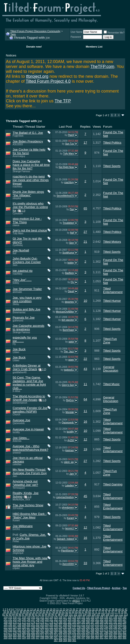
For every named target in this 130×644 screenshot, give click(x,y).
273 (115, 630)
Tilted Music (111, 384)
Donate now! (34, 47)
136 (106, 617)
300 (115, 633)
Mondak (70, 412)
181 (65, 622)
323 (97, 635)
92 (40, 615)
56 (47, 612)
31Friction (18, 508)
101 (71, 615)
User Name (77, 32)
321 (88, 635)
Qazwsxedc (19, 423)
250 (10, 630)
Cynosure (18, 214)
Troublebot (68, 223)
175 (38, 622)
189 (101, 622)
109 (107, 615)
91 (36, 615)
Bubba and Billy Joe (27, 309)
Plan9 (71, 135)
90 (33, 615)
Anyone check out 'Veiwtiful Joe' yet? (25, 483)
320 (83, 635)
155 (70, 620)
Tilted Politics (112, 143)
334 (24, 638)
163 (106, 620)
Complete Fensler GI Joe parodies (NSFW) (30, 410)
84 (13, 615)
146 (29, 620)
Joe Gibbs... (21, 438)
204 (47, 625)
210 (74, 625)
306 (19, 635)
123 (47, 617)
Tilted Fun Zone (110, 341)
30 (87, 609)
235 (65, 627)
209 (70, 625)
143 (15, 620)
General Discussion (111, 369)
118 (24, 617)
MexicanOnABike (65, 312)
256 (38, 630)
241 (92, 627)
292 (79, 633)
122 (42, 617)
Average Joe (21, 420)
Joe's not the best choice (30, 230)
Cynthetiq (18, 245)
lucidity (16, 432)
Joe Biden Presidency (28, 141)
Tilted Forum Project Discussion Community (35, 31)
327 (115, 635)
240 (88, 627)
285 (47, 633)
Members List (94, 47)
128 (70, 617)
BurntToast (68, 330)
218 (111, 625)
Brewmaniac (19, 312)
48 (21, 612)
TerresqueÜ (19, 488)
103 (80, 615)
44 (8, 612)
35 (103, 609)
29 (84, 609)
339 (47, 638)
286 (51, 633)
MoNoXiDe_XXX (21, 500)
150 (47, 620)
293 (83, 633)
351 (101, 638)
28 (80, 609)
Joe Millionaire (23, 526)
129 (74, 617)
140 (124, 617)
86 (20, 615)
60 (60, 612)
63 (70, 612)
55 (44, 612)
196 (10, 625)
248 (124, 627)
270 (101, 630)
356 (124, 638)
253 (24, 630)
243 (101, 627)
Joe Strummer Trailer (27, 289)
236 (70, 627)
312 (47, 635)
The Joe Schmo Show (28, 505)
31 (90, 609)
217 (106, 625)
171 (19, 622)
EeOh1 (16, 529)
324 (101, 635)
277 (10, 633)
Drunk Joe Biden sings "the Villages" (28, 194)
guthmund (18, 321)
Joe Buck (19, 349)
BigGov (70, 400)
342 (60, 638)
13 (31, 609)
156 (74, 620)
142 (10, 620)
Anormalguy (19, 156)
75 (109, 612)
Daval (71, 291)
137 (111, 617)
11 (85, 384)
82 (7, 615)
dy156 (71, 440)
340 (51, 638)
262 (65, 630)
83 (10, 615)
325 (106, 635)
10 (85, 301)
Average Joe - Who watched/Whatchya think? (31, 448)
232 (51, 627)
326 (111, 635)
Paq (72, 209)
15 (38, 609)
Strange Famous (21, 171)
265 (79, 630)
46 (14, 612)
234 (60, 627)
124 (51, 617)
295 (92, 633)
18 (48, 609)
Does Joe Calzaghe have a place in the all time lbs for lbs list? (31, 165)
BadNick (69, 273)
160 (92, 620)
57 (50, 612)
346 (79, 638)
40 (120, 609)
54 (40, 612)
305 (15, 635)
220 (120, 625)
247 (120, 627)
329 (124, 635)
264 (74, 630)
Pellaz (16, 541)
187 (92, 622)
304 (10, 635)
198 (19, 625)
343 (65, 638)
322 (92, 635)
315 (60, 635)
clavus (16, 225)
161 (97, 620)
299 (111, 633)
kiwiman (70, 450)
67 (83, 612)
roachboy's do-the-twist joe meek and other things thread (31, 180)
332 (15, 638)
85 (17, 615)
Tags (13, 34)
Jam (15, 476)
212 (83, 625)
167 (124, 620)
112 (121, 615)
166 (120, 620)
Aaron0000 (68, 564)
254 (29, 630)
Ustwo (16, 352)
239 (83, 627)
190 (106, 622)
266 (83, 630)
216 (101, 625)
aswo (71, 360)
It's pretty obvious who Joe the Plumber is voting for (30, 207)
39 (116, 609)
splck (71, 342)
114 (6, 617)
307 (24, 635)
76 (112, 612)
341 (56, 638)
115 (10, 617)
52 (34, 612)
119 (29, 617)
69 (90, 612)
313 (51, 635)
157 (79, 620)
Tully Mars (69, 154)
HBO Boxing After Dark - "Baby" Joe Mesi (30, 516)
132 (88, 617)
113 (126, 615)
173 (29, 622)
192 (115, 622)
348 (88, 638)
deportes (69, 302)
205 (51, 625)
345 (74, 638)
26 (74, 609)
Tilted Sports (112, 166)
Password (76, 37)
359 (65, 640)
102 (75, 615)
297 (101, 633)
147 (33, 620)
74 (106, 612)
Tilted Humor (112, 301)
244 (106, 627)
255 (33, 630)
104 (85, 615)
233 (56, 627)
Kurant (16, 520)
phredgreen (68, 508)
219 (115, 625)
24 (67, 609)
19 (85, 449)
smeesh (17, 453)
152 (56, 620)
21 (85, 242)
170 (15, 622)
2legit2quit (18, 553)
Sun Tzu (70, 144)
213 (88, 625)
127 (65, 617)
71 (96, 612)
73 (102, 612)
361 (74, 640)
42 (126, 609)
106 (94, 615)
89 (30, 615)
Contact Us (79, 588)
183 (74, 622)
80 (125, 612)
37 (110, 609)
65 (85, 208)
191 (111, 622)
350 (97, 638)
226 (24, 627)
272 (111, 630)
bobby (71, 263)
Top (125, 588)
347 (83, 638)
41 (123, 609)
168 (6, 622)
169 (10, 622)
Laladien (69, 486)
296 (97, 633)
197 (15, 625)
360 (70, 640)
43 (85, 369)
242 (97, 627)
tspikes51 (69, 370)
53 (37, 612)
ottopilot (17, 198)
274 (120, 630)
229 (38, 627)
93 (43, 615)
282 (33, 633)
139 (120, 617)
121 (38, 617)
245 (111, 627)
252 (19, 630)
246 (115, 627)
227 (29, 627)
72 (99, 612)
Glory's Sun (68, 385)
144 (19, 620)
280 (24, 633)
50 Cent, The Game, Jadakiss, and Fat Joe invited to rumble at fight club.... (29, 383)
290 (70, 633)
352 (106, 638)
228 (33, 627)
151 (51, 620)
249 (6, 630)
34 (100, 609)
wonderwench (20, 403)
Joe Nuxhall (21, 250)
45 (85, 496)
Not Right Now (66, 167)
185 (83, 622)
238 (79, 627)
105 (89, 615)
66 (80, 612)
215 (97, 625)
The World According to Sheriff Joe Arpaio (29, 398)
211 (79, 625)
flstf (72, 233)
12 (85, 439)
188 (97, 622)
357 (56, 640)
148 (38, 620)
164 (111, 620)
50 (28, 612)
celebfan (17, 464)
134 (97, 617)
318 (74, 635)
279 (19, 633)
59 (57, 612)
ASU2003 (18, 144)
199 (24, 625)
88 (26, 615)
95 (49, 615)
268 (92, 630)
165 (115, 620)
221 (124, 625)
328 (120, 635)
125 (56, 617)
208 (65, 625)
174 (33, 622)
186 (88, 622)
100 (66, 615)
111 (117, 615)
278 (15, 633)
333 (19, 638)
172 (24, 622)
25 (71, 609)
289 (65, 633)
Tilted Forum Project (98, 588)
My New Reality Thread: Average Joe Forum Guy (30, 471)
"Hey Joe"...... (22, 280)
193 (120, 622)
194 (124, 622)
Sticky (16, 304)
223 (10, 627)
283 (38, 633)
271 (106, 630)
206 (56, 625)
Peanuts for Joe (24, 318)
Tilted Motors (112, 242)
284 (42, 633)
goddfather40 (20, 372)
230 (42, 627)
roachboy (17, 187)
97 (56, 615)
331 (10, 638)
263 (70, 630)
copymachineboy (65, 497)
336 (33, 638)
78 (119, 612)
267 (88, 630)
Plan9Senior (67, 551)
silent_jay (69, 462)
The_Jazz (69, 352)
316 (65, 635)
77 (116, 612)
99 (62, 615)
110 (112, 615)
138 (115, 617)
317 (70, 635)
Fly (72, 282)
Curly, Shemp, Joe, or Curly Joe (29, 536)
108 (103, 615)
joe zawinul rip (23, 271)
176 (42, 622)
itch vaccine (68, 320)
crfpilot (16, 568)
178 (51, 622)
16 (85, 422)
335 (29, 638)
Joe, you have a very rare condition (27, 299)
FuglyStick (18, 136)
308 (29, 635)
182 (70, 622)
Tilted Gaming (113, 484)
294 (88, 633)
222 (6, 627)
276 (6, 633)
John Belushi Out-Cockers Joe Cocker (27, 260)
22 (85, 359)
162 (101, 620)
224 (15, 627)
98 (59, 615)
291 (74, 633)
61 (63, 612)
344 (70, 638)
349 (92, 638)
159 (88, 620)
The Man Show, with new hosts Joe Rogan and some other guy (30, 562)
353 (111, 638)
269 (97, 630)
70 (93, 612)
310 (38, 635)
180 (60, 622)
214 (92, 625)
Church (16, 415)
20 (54, 609)
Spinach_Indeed (65, 539)
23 (64, 609)
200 (29, 625)
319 (79, 635)
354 (115, 638)
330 (6, 638)
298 (106, 633)
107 (98, 615)
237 (74, 627)
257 (42, 630)
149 (42, 620)
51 (31, 612)
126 (60, 617)
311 (42, 635)
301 (120, 633)
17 (85, 143)
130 (79, 617)
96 (53, 615)
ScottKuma (68, 253)
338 (42, 638)
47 (18, 612)
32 (93, 609)
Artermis (17, 441)
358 (60, 640)
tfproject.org (37, 76)
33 (85, 563)
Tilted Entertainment (113, 290)
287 (56, 633)
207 (60, 625)
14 (35, 609)
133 (92, 617)
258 (47, 630)
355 (120, 638)
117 (19, 617)
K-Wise (16, 391)
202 (38, 625)
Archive (116, 588)
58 (54, 612)
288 (60, 633)
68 (86, 612)
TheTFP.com (103, 67)
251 (15, 630)
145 (24, 620)
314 (56, 635)
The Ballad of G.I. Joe (28, 133)
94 (46, 615)
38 (113, 609)
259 (51, 630)
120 (33, 617)
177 (47, 622)
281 (29, 633)
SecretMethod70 (65, 196)
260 (56, 630)
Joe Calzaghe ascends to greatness (29, 328)
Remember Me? (114, 33)
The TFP (63, 101)
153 (60, 620)
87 (23, 615)
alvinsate (17, 292)
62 (67, 612)
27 (85, 232)
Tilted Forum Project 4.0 (48, 81)
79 (122, 612)
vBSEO (76, 601)
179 (56, 622)
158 (83, 620)
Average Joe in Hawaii (28, 429)
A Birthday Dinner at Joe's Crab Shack (27, 367)
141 (6, 620)
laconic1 (70, 529)
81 (4, 615)
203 (42, 625)
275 (124, 630)
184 (79, 622)
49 (24, 612)
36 (106, 609)
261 (60, 630)
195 (6, 625)
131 (83, 617)
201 (33, 625)
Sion (72, 243)
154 (65, 620)
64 (85, 399)
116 (15, 617)
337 (38, 638)
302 (124, 633)
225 (19, 627)
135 (101, 617)
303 (6, 635)
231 (47, 627)
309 (33, 635)
